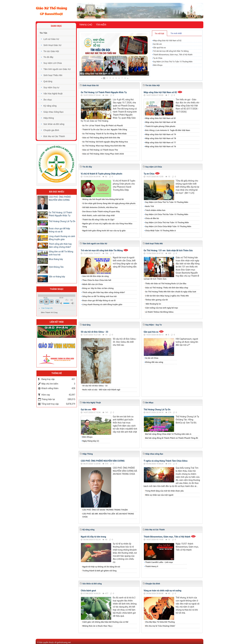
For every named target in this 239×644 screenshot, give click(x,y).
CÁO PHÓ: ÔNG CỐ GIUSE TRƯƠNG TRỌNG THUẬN (105, 510)
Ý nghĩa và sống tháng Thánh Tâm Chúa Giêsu (166, 461)
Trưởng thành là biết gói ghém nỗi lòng (99, 571)
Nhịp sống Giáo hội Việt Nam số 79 (161, 134)
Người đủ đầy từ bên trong (93, 537)
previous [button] (41, 302)
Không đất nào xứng (154, 362)
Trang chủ (86, 25)
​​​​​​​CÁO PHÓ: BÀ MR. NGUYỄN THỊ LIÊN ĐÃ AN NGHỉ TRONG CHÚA (108, 515)
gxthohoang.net (64, 642)
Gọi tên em (157, 44)
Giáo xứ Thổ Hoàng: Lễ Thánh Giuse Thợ (100, 150)
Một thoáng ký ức (153, 304)
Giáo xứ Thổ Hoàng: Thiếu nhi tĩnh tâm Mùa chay (167, 288)
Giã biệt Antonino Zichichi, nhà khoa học (100, 207)
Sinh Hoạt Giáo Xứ (52, 45)
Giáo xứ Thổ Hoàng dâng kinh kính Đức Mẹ (101, 138)
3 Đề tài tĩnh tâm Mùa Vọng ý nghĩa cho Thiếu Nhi (167, 296)
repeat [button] (67, 300)
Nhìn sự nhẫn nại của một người (159, 495)
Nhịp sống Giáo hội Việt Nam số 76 (161, 146)
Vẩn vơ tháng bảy (57, 277)
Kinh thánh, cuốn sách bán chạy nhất (98, 215)
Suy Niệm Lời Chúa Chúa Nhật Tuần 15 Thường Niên (168, 226)
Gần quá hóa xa (159, 48)
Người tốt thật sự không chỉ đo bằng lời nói (101, 567)
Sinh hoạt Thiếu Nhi (53, 75)
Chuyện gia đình (51, 130)
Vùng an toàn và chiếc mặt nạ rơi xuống (163, 591)
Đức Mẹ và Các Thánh (54, 136)
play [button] (46, 302)
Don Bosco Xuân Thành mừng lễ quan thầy (101, 211)
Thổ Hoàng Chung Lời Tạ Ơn (157, 410)
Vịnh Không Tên (56, 267)
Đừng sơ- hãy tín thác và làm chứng (98, 288)
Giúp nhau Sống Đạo (53, 112)
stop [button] (57, 302)
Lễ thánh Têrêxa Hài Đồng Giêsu (159, 312)
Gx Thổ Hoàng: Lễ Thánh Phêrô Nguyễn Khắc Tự (104, 92)
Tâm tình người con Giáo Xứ (57, 69)
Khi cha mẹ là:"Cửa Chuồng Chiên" (160, 626)
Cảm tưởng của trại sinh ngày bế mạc (162, 308)
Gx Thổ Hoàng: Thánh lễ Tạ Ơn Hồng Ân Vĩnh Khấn (104, 134)
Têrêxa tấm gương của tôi (157, 300)
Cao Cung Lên (47, 308)
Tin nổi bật (159, 34)
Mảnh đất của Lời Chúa (93, 284)
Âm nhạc (48, 100)
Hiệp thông (49, 118)
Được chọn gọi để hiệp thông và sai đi (99, 300)
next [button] (52, 302)
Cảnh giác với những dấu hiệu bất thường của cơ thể (106, 622)
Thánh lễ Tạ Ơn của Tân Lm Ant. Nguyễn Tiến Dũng (105, 130)
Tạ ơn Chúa (158, 58)
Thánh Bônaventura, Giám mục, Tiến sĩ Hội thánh (173, 55)
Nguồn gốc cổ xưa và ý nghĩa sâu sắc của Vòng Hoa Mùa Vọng (107, 225)
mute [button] (61, 303)
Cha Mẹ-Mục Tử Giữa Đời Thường (160, 622)
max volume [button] (73, 303)
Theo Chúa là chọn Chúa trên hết (97, 280)
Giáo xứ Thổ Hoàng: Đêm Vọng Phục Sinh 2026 (103, 154)
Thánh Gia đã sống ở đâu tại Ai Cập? (98, 220)
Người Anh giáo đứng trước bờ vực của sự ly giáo (104, 231)
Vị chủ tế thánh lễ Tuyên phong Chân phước (102, 174)
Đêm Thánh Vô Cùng (49, 312)
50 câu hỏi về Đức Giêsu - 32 (95, 386)
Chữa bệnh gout (88, 591)
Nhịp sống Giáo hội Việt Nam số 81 (161, 118)
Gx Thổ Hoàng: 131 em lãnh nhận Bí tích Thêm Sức (168, 250)
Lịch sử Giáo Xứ (51, 39)
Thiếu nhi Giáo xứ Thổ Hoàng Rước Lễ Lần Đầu (166, 284)
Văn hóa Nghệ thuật (53, 94)
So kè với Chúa (152, 358)
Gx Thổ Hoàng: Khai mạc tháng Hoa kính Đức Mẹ (104, 146)
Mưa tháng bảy (56, 259)
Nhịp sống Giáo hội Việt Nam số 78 (161, 138)
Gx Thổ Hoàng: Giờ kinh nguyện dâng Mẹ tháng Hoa (105, 142)
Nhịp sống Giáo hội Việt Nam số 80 (161, 122)
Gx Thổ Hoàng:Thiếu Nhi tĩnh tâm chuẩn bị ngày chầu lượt (171, 292)
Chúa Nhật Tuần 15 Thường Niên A (161, 231)
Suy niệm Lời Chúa (53, 63)
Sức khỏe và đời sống (54, 124)
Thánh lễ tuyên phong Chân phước (160, 126)
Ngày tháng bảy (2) (91, 441)
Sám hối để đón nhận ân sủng (95, 276)
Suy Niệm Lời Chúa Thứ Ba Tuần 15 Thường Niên (167, 214)
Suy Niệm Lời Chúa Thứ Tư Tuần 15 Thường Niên (173, 62)
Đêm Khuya (158, 65)
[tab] (160, 33)
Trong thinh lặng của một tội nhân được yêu (164, 491)
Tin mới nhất (176, 33)
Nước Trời (150, 206)
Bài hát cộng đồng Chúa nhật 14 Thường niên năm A (168, 434)
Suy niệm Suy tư (51, 87)
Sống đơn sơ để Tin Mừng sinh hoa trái (99, 296)
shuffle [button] (71, 300)
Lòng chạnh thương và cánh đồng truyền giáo (102, 304)
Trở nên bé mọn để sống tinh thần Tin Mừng (171, 51)
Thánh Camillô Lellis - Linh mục (159, 562)
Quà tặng (48, 81)
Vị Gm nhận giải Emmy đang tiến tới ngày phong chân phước (109, 203)
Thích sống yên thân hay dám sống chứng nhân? (104, 292)
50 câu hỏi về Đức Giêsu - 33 (95, 332)
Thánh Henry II (152, 566)
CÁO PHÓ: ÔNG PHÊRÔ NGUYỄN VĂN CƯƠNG (103, 461)
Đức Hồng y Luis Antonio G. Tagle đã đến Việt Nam (168, 130)
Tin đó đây (48, 57)
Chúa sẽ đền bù (152, 218)
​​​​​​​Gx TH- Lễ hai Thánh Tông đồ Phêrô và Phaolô (103, 126)
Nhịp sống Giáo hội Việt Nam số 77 (161, 142)
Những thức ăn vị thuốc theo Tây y (97, 626)
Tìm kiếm (101, 25)
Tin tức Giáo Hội (51, 51)
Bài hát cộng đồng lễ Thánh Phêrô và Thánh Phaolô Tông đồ (172, 438)
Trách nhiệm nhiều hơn (155, 210)
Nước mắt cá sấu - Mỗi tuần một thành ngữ (101, 390)
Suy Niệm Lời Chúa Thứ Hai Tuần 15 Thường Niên (167, 222)
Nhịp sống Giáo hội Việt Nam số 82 (97, 74)
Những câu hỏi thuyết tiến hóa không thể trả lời (103, 199)
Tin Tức (43, 33)
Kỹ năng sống (50, 106)
